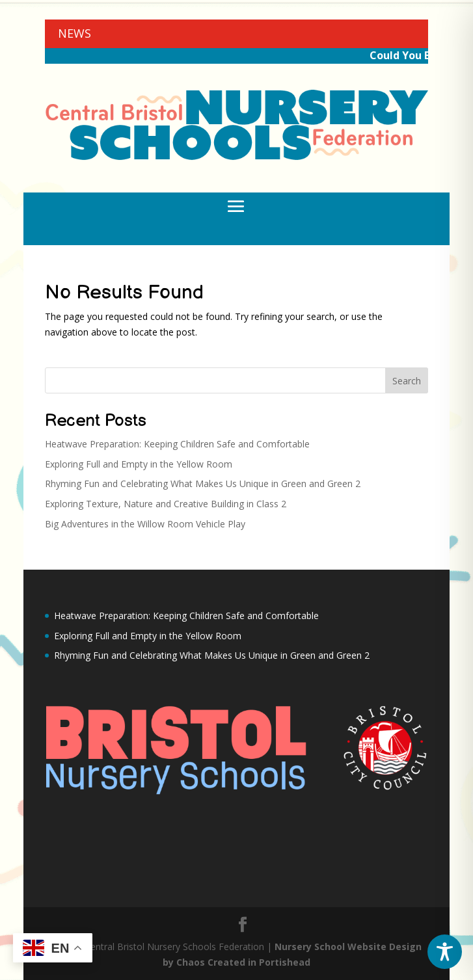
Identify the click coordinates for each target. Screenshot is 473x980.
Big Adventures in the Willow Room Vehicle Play (145, 524)
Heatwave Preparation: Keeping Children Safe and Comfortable (177, 444)
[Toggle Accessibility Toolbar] (445, 952)
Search (407, 381)
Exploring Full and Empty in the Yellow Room (139, 464)
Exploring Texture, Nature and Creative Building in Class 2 (166, 504)
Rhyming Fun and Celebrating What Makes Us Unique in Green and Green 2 (203, 483)
